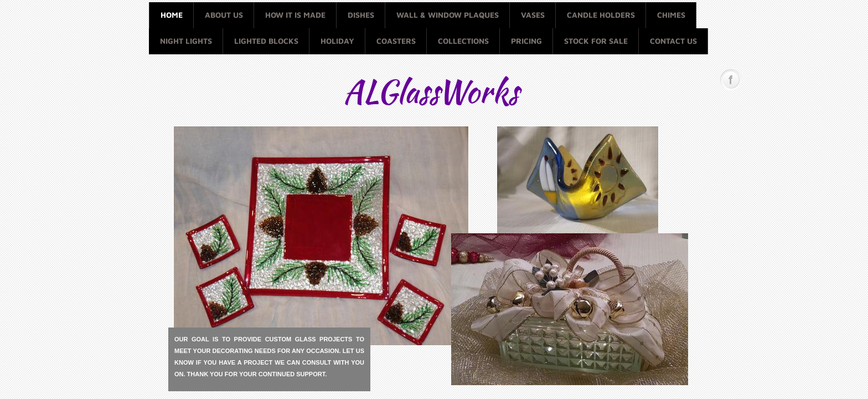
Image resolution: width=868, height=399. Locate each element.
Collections (463, 41)
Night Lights (186, 41)
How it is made (295, 15)
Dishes (361, 15)
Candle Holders (601, 15)
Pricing (526, 41)
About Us (224, 15)
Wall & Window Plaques (448, 15)
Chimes (671, 15)
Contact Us (673, 41)
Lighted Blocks (266, 41)
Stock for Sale (596, 41)
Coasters (396, 41)
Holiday (337, 41)
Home (172, 15)
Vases (533, 15)
